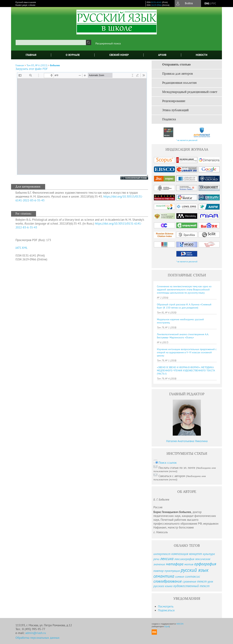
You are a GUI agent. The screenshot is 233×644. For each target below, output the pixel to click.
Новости (202, 55)
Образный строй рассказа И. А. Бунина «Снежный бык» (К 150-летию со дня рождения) (184, 306)
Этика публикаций (175, 110)
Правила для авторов (177, 74)
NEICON (180, 624)
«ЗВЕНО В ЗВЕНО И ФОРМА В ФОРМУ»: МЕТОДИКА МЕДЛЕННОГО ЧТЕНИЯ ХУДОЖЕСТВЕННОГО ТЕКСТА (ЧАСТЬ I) (186, 370)
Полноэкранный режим (131, 178)
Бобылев (55, 65)
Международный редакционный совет (190, 92)
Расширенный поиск (108, 43)
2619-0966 (156, 5)
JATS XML (22, 248)
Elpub (167, 626)
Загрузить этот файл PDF (32, 69)
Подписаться (166, 610)
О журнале (73, 55)
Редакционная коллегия (179, 83)
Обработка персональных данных (38, 638)
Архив (162, 55)
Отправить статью (176, 65)
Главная (31, 55)
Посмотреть (166, 606)
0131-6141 (156, 2)
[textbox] (51, 42)
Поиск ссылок (168, 463)
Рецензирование (174, 101)
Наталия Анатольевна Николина (187, 441)
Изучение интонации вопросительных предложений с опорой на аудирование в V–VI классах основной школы (187, 352)
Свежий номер (119, 55)
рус (214, 3)
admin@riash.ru (36, 633)
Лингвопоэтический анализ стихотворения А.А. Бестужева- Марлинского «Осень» (183, 336)
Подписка (169, 119)
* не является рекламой (187, 140)
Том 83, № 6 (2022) (37, 65)
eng (207, 3)
